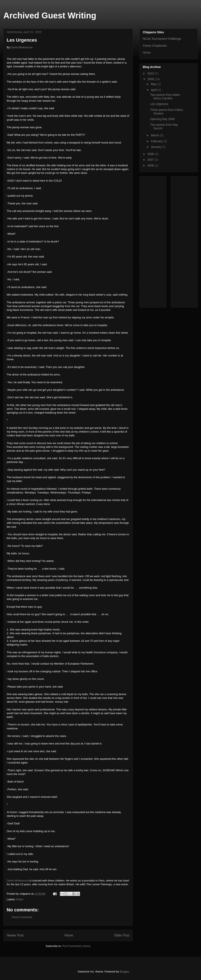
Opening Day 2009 (162, 119)
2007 (151, 160)
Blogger (124, 972)
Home (69, 935)
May (154, 84)
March (155, 135)
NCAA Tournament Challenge (162, 39)
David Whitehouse (22, 47)
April (154, 90)
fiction (20, 899)
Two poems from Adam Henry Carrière (165, 97)
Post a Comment (22, 917)
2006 (151, 165)
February (157, 141)
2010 (151, 73)
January (156, 147)
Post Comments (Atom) (76, 946)
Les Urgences (159, 104)
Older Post (122, 935)
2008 (151, 154)
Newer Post (15, 935)
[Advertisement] (159, 241)
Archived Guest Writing (50, 15)
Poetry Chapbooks (155, 46)
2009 (151, 79)
